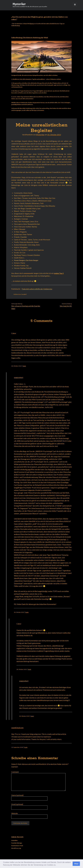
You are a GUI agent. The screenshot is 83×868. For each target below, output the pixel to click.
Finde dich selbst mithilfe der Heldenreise (37, 289)
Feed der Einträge (17, 843)
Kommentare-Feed (17, 846)
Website (15, 813)
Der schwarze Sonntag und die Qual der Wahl (26, 307)
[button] (57, 865)
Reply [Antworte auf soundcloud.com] (26, 747)
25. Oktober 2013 (54, 135)
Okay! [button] (76, 864)
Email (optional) (17, 804)
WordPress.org (16, 848)
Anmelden (14, 840)
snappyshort (19, 377)
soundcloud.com (17, 728)
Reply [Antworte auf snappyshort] (27, 612)
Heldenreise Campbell (20, 294)
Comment (15, 772)
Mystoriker (19, 4)
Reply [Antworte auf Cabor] (24, 366)
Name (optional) (17, 795)
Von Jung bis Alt (66, 306)
